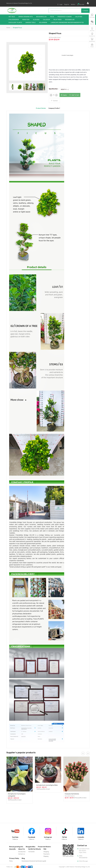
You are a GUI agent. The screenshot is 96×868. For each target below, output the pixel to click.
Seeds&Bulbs (70, 20)
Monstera (26, 20)
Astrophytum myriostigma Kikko (47, 785)
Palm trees (57, 20)
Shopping (46, 852)
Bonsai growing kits (26, 17)
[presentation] (83, 753)
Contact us (22, 854)
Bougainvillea (41, 17)
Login (61, 4)
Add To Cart (74, 95)
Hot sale (12, 17)
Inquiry (64, 95)
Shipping (46, 856)
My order (82, 4)
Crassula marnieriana (72, 794)
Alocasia (36, 20)
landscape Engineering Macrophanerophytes (67, 23)
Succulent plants (15, 23)
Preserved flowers (65, 17)
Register (67, 4)
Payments (47, 854)
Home (8, 28)
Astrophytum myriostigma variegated (17, 795)
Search (85, 11)
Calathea (79, 17)
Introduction (22, 852)
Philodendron (14, 20)
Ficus (52, 17)
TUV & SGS (31, 852)
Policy (11, 861)
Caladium (46, 20)
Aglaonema (43, 23)
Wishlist (73, 4)
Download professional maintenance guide (34, 861)
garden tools (31, 23)
